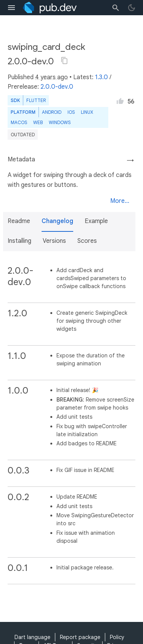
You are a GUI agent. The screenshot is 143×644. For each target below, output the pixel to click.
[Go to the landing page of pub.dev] (50, 8)
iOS (71, 112)
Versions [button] (54, 241)
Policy (117, 637)
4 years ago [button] (51, 77)
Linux (87, 112)
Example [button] (96, 221)
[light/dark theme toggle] (132, 8)
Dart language (32, 637)
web (38, 122)
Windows (60, 122)
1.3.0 (101, 77)
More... (120, 201)
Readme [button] (19, 221)
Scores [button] (87, 241)
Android (52, 112)
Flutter (36, 100)
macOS (19, 122)
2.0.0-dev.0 (57, 87)
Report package (80, 637)
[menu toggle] (11, 8)
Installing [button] (19, 241)
